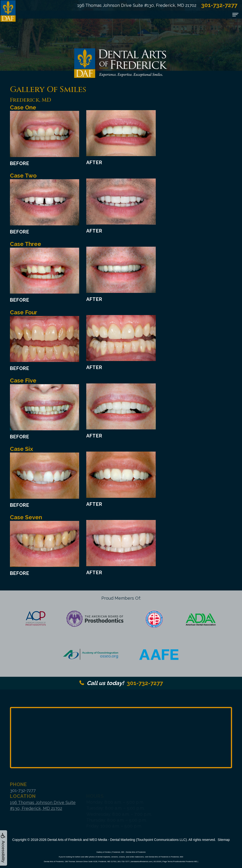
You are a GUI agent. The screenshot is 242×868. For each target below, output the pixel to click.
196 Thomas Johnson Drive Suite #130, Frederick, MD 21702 (137, 5)
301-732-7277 (121, 683)
